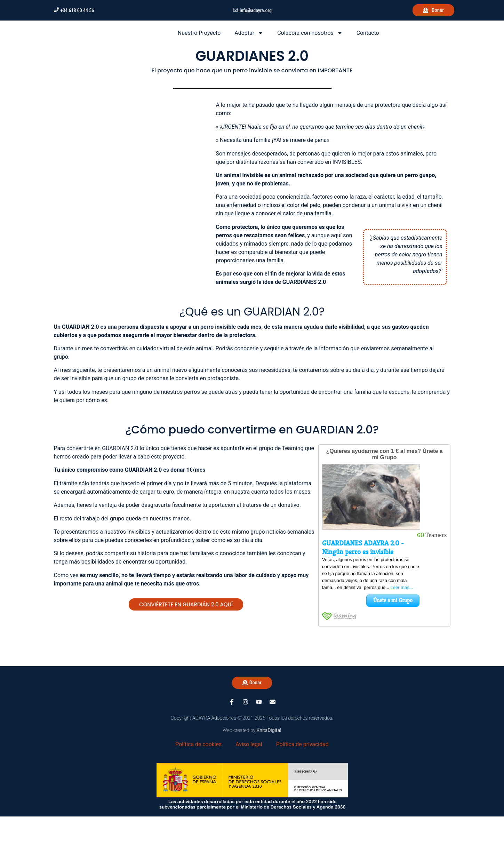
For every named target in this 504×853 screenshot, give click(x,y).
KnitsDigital (269, 766)
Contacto (368, 51)
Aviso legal (249, 780)
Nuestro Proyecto (199, 51)
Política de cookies (198, 780)
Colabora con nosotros (310, 51)
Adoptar (249, 51)
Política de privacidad (303, 780)
